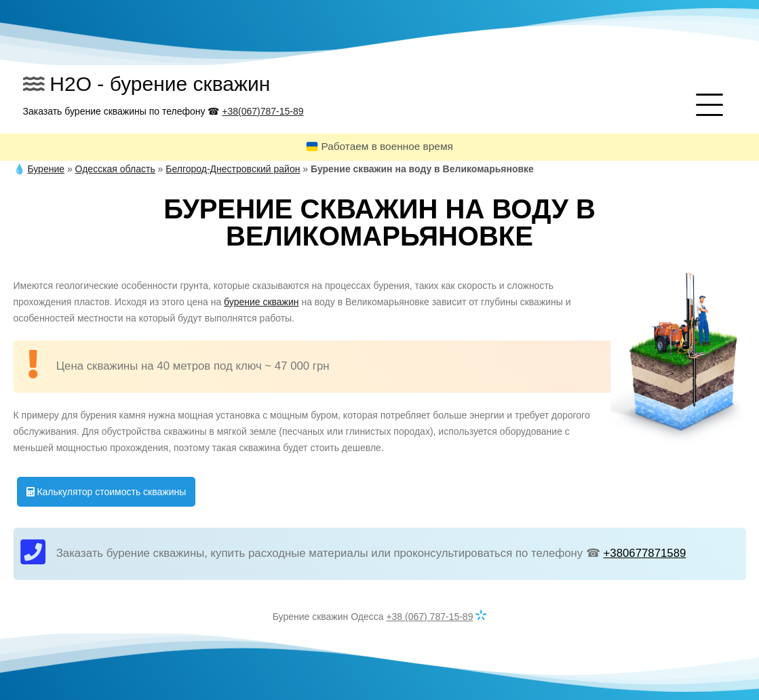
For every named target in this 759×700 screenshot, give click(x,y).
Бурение (46, 169)
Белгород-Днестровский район (233, 169)
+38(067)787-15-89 (262, 111)
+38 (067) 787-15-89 (429, 617)
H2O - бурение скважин (160, 84)
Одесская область (115, 169)
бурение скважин (261, 302)
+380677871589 (645, 553)
